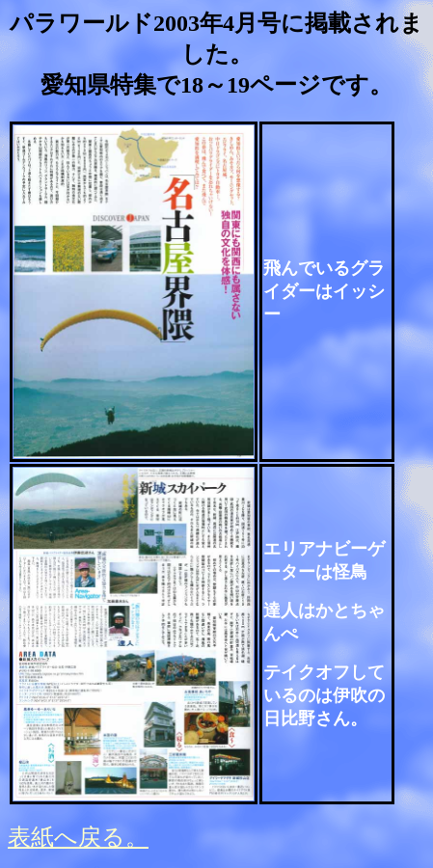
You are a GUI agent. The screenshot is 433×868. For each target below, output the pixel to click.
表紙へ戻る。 (78, 837)
